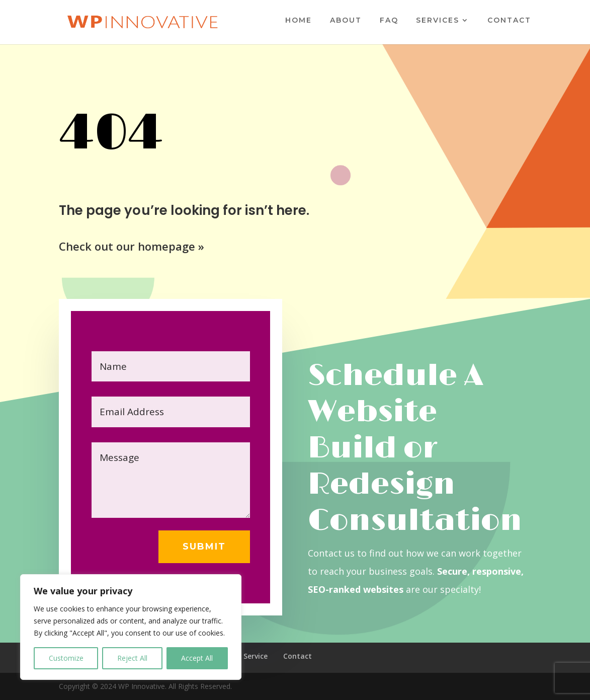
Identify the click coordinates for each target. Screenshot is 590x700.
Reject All (132, 658)
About (346, 21)
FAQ (389, 21)
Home (299, 21)
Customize (66, 658)
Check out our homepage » (132, 246)
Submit (204, 547)
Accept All (197, 658)
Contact (509, 21)
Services (438, 21)
